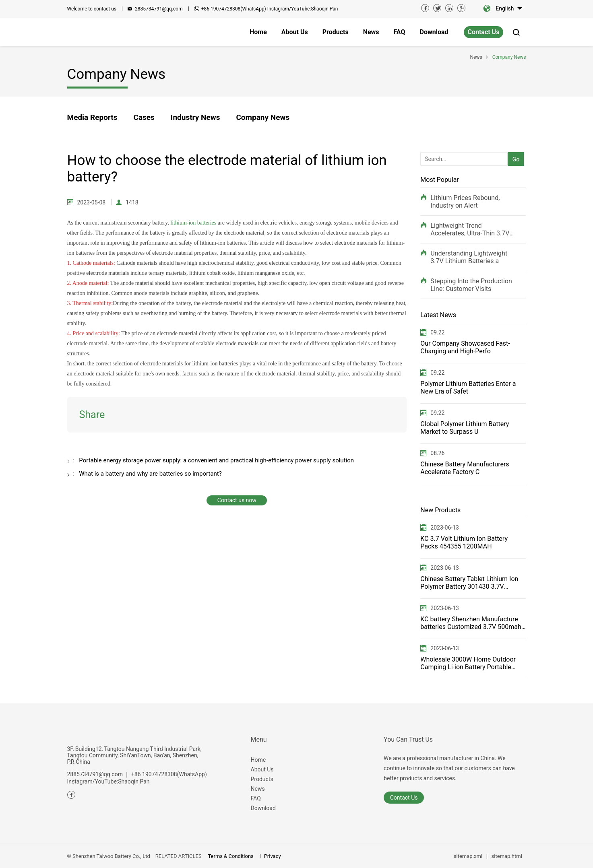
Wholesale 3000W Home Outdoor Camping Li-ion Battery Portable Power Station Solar (468, 663)
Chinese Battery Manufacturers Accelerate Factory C (465, 468)
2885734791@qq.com (159, 9)
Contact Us (484, 32)
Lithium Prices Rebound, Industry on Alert (465, 202)
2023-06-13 (445, 528)
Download (263, 808)
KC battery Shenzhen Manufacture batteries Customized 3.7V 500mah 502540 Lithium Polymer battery (471, 623)
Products (262, 779)
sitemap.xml (468, 856)
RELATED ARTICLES (179, 856)
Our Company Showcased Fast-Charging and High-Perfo (465, 347)
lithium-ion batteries (193, 223)
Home (258, 760)
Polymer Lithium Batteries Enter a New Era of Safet (468, 388)
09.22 (437, 332)
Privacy (273, 856)
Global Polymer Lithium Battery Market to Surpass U (465, 428)
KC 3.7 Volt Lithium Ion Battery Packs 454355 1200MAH (464, 542)
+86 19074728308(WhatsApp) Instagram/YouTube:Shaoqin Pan (270, 9)
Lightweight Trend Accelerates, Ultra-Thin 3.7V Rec (470, 229)
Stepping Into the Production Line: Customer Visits (471, 285)
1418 (132, 202)
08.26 (437, 453)
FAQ (256, 798)
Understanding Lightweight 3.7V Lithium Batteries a (469, 257)
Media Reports (92, 117)
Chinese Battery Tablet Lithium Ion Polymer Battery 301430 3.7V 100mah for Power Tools (469, 583)
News (258, 789)
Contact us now (237, 500)
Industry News (195, 117)
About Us (262, 769)
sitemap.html (507, 856)
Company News (263, 117)
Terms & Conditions (230, 856)
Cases (144, 117)
